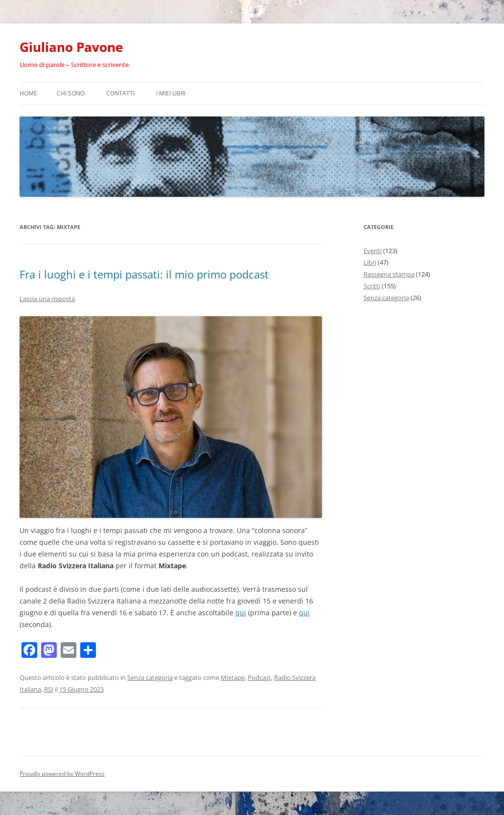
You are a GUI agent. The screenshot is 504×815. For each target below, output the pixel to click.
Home (28, 93)
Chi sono (71, 93)
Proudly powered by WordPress (62, 774)
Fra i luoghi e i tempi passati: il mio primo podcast (144, 274)
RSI (49, 689)
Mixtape (233, 677)
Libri (370, 262)
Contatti (120, 93)
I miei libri (171, 93)
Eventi (373, 251)
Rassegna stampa (389, 274)
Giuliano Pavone (71, 47)
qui (241, 613)
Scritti (372, 286)
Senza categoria (150, 677)
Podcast (259, 677)
